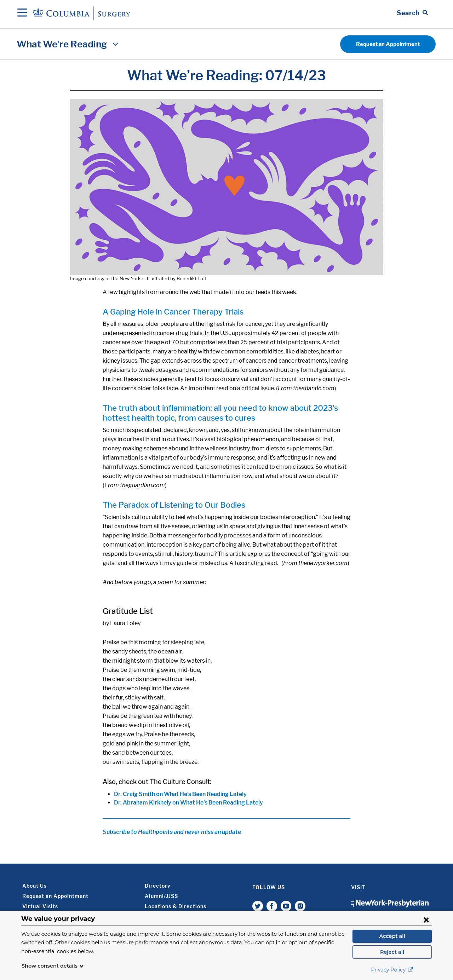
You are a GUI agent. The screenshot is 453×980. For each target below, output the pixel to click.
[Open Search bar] (412, 13)
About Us (35, 886)
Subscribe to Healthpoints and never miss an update (172, 832)
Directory (158, 886)
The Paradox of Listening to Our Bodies (174, 505)
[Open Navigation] (22, 13)
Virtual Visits (40, 906)
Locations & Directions (176, 906)
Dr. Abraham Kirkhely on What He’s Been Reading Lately (188, 803)
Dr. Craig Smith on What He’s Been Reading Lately (180, 794)
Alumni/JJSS (161, 896)
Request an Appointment (388, 44)
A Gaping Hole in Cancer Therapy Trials (173, 312)
